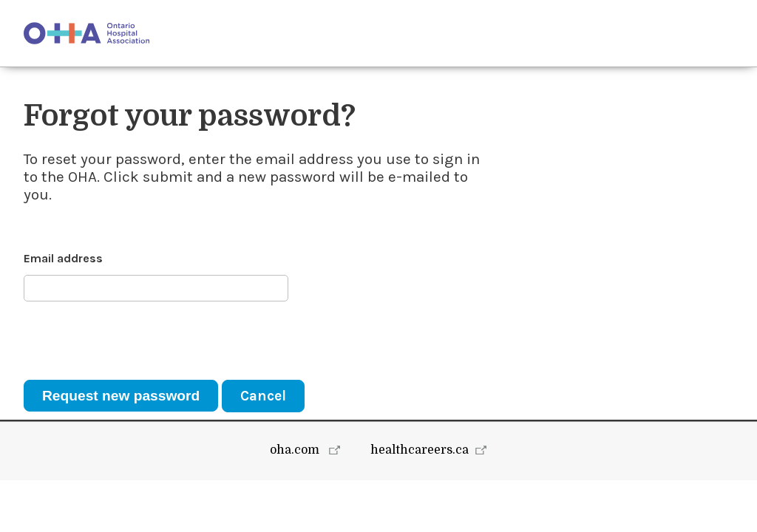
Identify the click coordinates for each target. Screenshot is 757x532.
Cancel (263, 396)
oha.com (296, 502)
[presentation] (136, 341)
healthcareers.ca (420, 502)
